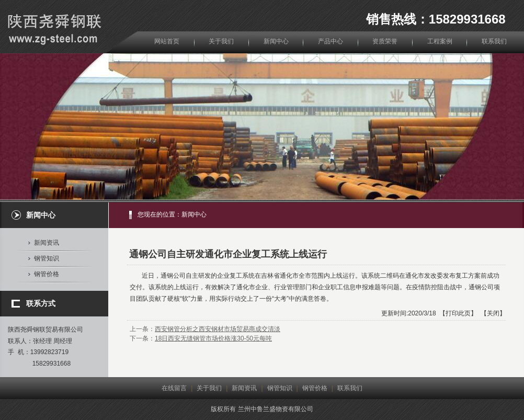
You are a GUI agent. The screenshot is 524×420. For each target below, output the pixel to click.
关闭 (493, 313)
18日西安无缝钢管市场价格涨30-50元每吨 (213, 338)
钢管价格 (47, 274)
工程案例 (440, 41)
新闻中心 (276, 41)
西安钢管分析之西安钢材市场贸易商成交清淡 (218, 329)
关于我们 (221, 41)
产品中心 (331, 41)
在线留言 (174, 388)
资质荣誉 (385, 41)
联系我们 (494, 41)
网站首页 (167, 41)
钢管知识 (47, 258)
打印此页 (458, 313)
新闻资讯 (47, 243)
